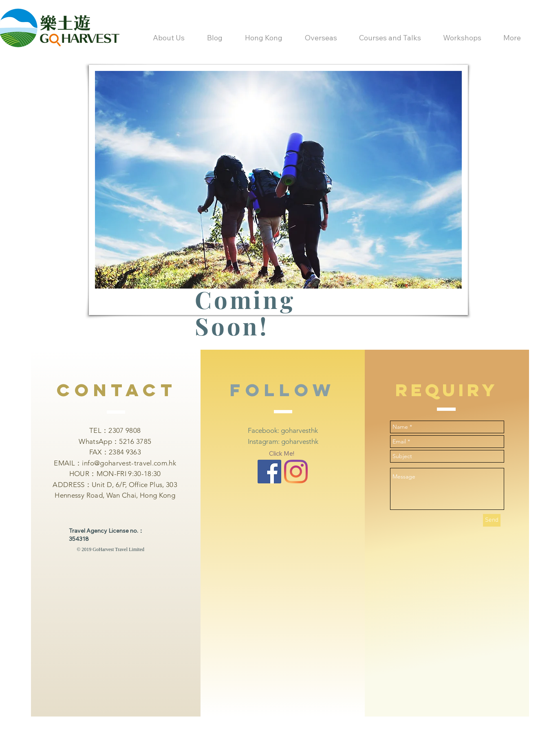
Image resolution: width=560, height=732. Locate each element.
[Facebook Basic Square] (269, 472)
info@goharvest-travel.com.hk (129, 463)
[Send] (492, 520)
